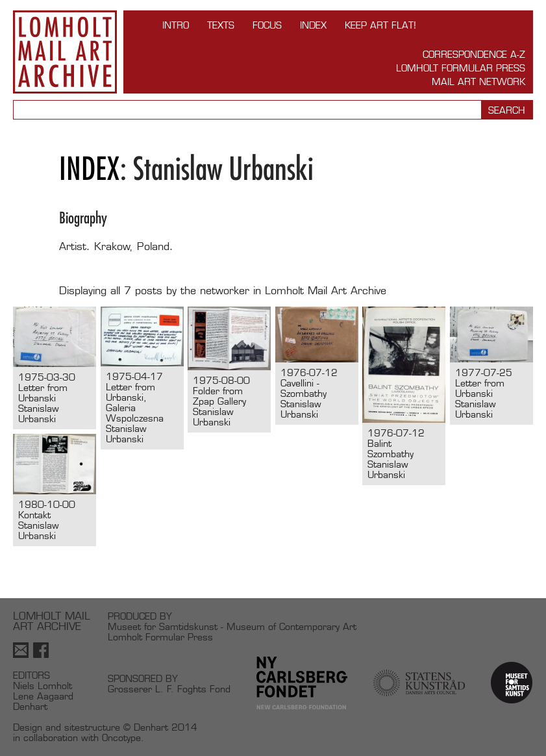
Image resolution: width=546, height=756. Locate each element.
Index (313, 25)
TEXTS (221, 25)
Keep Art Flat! (380, 25)
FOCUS (267, 25)
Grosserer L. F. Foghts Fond (169, 689)
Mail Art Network (478, 82)
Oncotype (121, 737)
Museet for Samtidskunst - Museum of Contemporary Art (232, 626)
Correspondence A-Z (474, 54)
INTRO (176, 25)
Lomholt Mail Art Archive (65, 52)
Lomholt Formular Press (461, 68)
